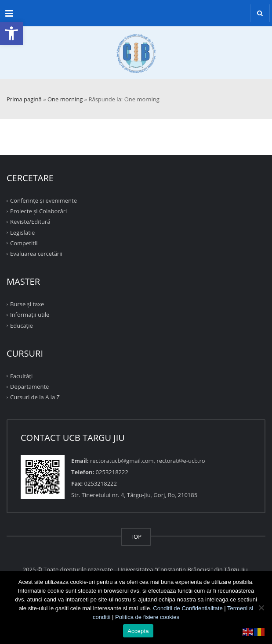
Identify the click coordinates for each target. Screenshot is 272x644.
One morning (65, 99)
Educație (22, 325)
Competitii (24, 243)
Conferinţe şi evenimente (44, 200)
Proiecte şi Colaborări (38, 211)
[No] (261, 608)
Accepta (138, 631)
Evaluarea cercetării (36, 254)
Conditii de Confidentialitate (188, 608)
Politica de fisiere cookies (147, 617)
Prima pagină (24, 99)
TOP (136, 537)
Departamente (29, 386)
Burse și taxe (27, 304)
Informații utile (30, 315)
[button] (11, 33)
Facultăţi (21, 376)
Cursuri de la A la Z (35, 397)
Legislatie (22, 232)
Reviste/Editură (30, 222)
